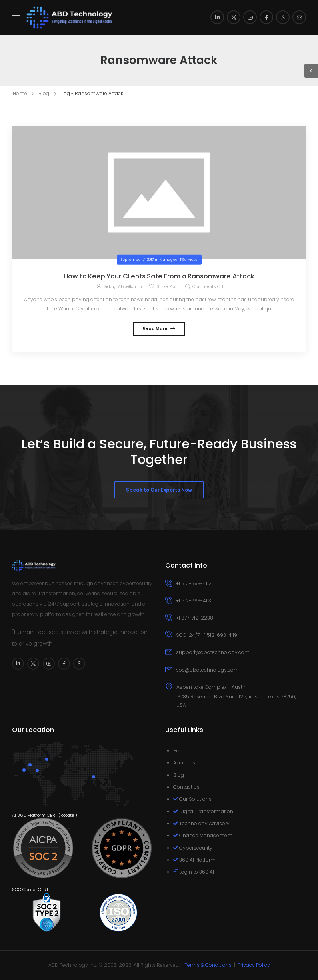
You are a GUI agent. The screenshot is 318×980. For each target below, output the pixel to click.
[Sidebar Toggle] (311, 71)
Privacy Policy (254, 965)
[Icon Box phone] (236, 584)
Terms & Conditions (208, 965)
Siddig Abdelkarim (123, 287)
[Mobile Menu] (16, 18)
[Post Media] (159, 193)
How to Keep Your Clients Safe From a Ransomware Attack (159, 276)
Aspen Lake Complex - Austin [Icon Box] (212, 687)
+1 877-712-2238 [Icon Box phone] (195, 618)
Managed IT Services (178, 260)
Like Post (167, 287)
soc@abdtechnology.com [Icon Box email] (207, 670)
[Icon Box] (236, 696)
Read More (155, 329)
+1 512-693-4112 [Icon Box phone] (194, 583)
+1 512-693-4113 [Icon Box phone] (194, 601)
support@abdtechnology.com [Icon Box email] (213, 652)
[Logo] (70, 18)
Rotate (67, 815)
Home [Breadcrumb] (20, 93)
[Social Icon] (217, 17)
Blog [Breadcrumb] (44, 93)
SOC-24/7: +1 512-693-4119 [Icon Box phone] (207, 635)
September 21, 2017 (137, 260)
